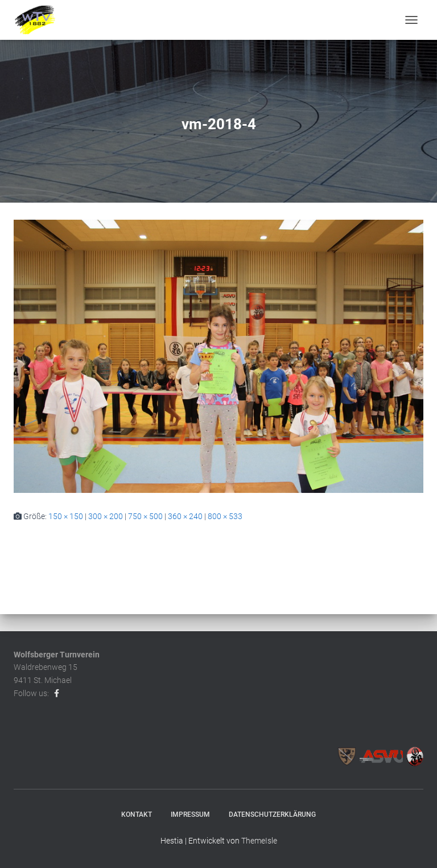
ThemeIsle (259, 841)
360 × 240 (185, 516)
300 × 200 (106, 516)
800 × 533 (225, 516)
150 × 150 (66, 516)
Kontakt (137, 814)
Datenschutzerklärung (272, 814)
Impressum (190, 814)
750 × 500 (145, 516)
